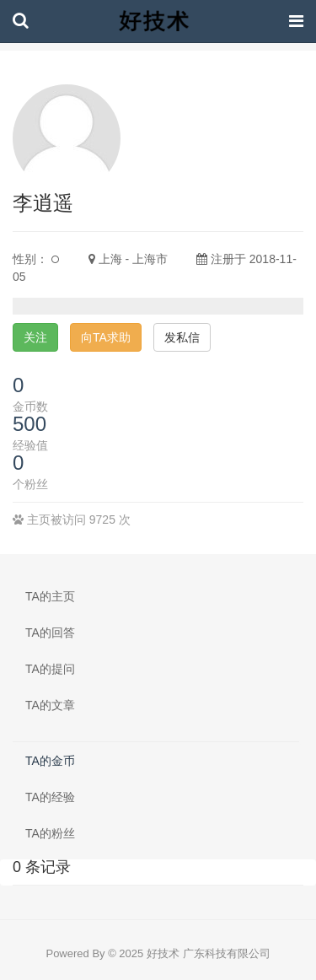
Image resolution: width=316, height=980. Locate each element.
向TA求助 (106, 337)
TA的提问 (50, 669)
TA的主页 (50, 596)
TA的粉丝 (50, 833)
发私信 (182, 337)
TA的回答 (50, 633)
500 (29, 424)
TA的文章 (50, 705)
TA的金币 (50, 761)
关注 (35, 337)
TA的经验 (50, 797)
